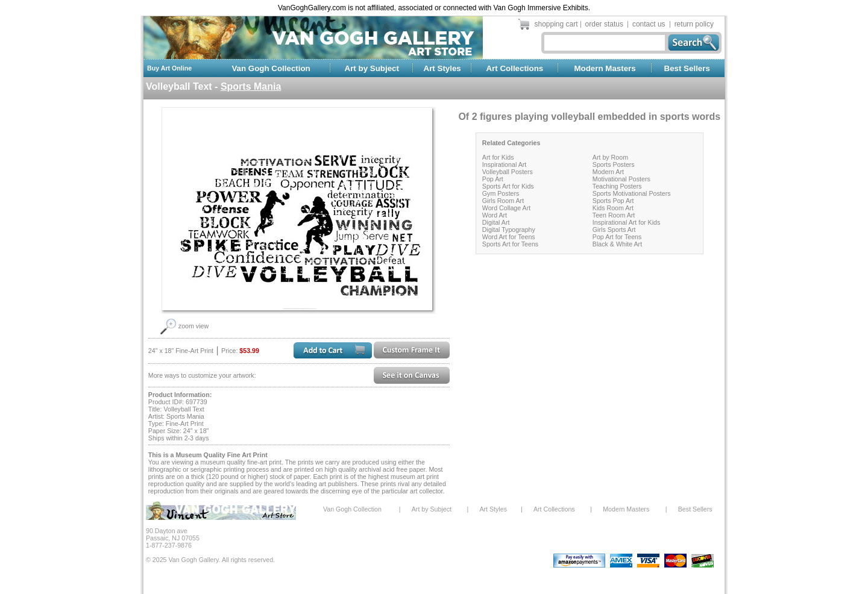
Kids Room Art (613, 208)
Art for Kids (498, 157)
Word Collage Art (506, 208)
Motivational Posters (621, 179)
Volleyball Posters (508, 172)
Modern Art (608, 172)
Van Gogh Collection (271, 68)
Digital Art (496, 222)
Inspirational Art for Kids (627, 222)
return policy (694, 24)
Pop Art (493, 179)
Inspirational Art (504, 164)
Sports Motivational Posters (632, 193)
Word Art (495, 215)
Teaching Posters (617, 186)
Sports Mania (251, 86)
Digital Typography (509, 230)
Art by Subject (372, 68)
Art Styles (442, 68)
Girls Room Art (503, 201)
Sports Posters (614, 164)
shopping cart (556, 24)
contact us (649, 24)
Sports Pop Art (613, 201)
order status (604, 24)
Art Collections (514, 68)
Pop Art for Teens (617, 237)
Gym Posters (501, 193)
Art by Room (610, 157)
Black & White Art (617, 244)
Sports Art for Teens (510, 244)
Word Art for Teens (509, 237)
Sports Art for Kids (508, 186)
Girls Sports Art (614, 230)
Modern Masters (605, 68)
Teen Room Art (614, 215)
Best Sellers (687, 68)
